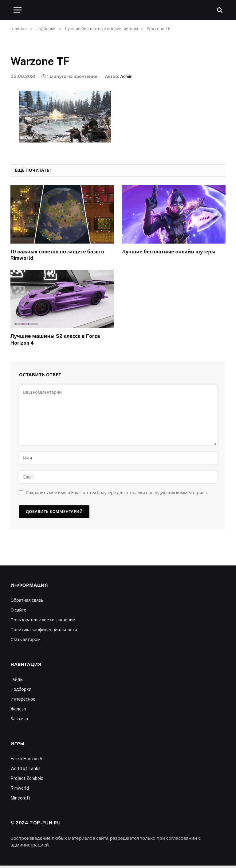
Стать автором (26, 639)
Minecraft (20, 798)
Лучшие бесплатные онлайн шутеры (169, 252)
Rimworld (20, 788)
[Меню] (18, 10)
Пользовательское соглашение (43, 620)
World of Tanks (26, 768)
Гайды (17, 679)
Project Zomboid (27, 778)
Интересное (23, 699)
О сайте (18, 610)
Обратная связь (27, 600)
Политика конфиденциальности (44, 630)
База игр (19, 719)
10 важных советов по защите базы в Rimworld (57, 255)
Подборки (21, 689)
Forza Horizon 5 (26, 759)
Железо (18, 709)
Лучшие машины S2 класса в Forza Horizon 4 (55, 340)
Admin (126, 76)
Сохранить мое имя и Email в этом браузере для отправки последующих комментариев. (117, 493)
